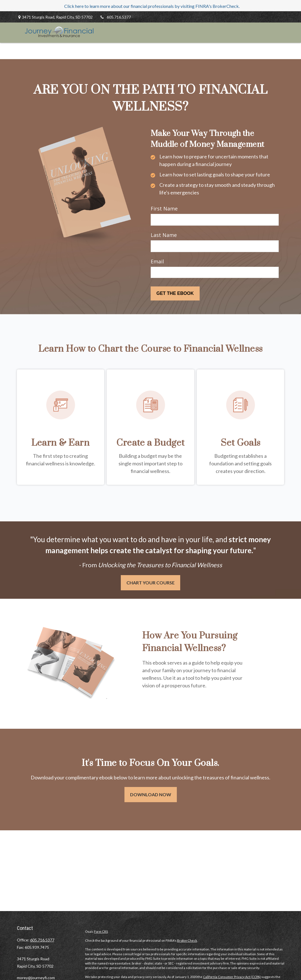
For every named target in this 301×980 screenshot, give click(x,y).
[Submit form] (175, 293)
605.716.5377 (115, 17)
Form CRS (101, 931)
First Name (164, 208)
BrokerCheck (187, 940)
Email (157, 261)
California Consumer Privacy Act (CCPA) (232, 977)
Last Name (164, 235)
